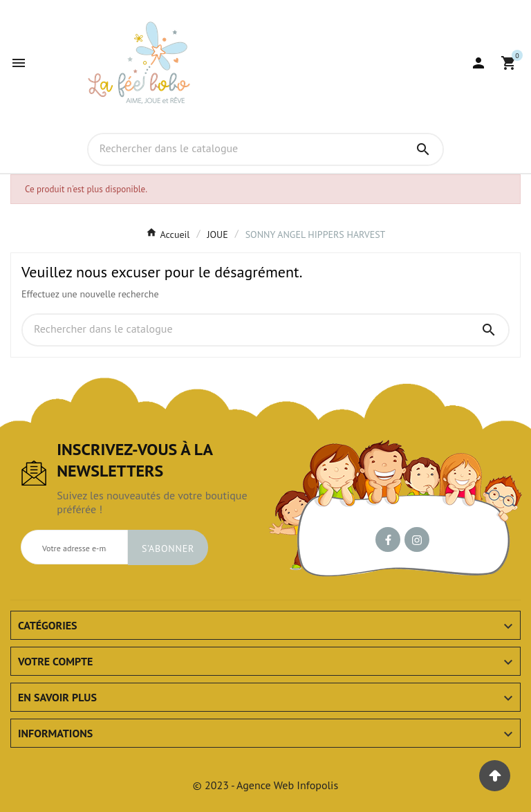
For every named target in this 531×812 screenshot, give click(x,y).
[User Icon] (478, 63)
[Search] (423, 149)
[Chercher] (246, 149)
